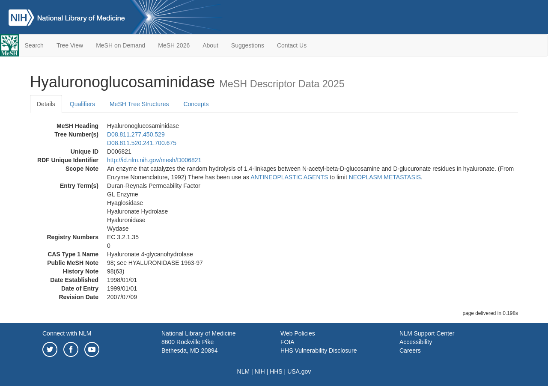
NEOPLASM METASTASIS (385, 177)
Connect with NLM (67, 333)
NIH (260, 371)
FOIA (287, 342)
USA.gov (299, 371)
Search (34, 45)
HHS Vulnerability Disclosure (319, 350)
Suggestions (248, 45)
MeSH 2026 (174, 45)
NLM (244, 371)
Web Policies (298, 333)
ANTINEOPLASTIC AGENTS (289, 177)
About (210, 45)
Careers (410, 350)
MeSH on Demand (121, 45)
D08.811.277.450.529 (136, 134)
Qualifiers (82, 104)
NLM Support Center (427, 333)
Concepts (196, 104)
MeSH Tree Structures (139, 104)
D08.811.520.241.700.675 (142, 143)
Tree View (70, 45)
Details (46, 104)
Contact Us (292, 45)
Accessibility (416, 342)
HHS (276, 371)
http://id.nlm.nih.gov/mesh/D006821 (154, 160)
